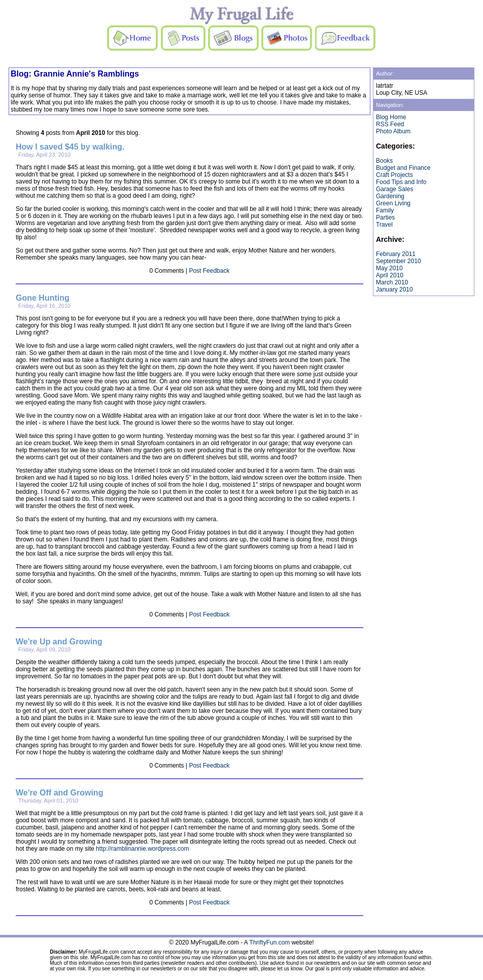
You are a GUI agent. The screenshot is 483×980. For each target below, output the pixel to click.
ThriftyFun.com (269, 942)
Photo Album (393, 131)
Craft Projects (394, 175)
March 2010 (392, 282)
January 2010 (394, 289)
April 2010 (390, 275)
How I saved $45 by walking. (70, 147)
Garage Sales (394, 189)
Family (385, 210)
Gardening (390, 196)
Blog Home (391, 117)
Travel (384, 225)
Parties (385, 217)
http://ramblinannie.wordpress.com (142, 849)
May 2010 (389, 268)
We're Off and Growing (59, 793)
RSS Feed (390, 124)
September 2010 (399, 261)
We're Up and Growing (59, 642)
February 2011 (396, 254)
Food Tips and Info (401, 182)
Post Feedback (209, 271)
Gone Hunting (43, 298)
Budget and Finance (403, 168)
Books (384, 161)
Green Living (393, 203)
